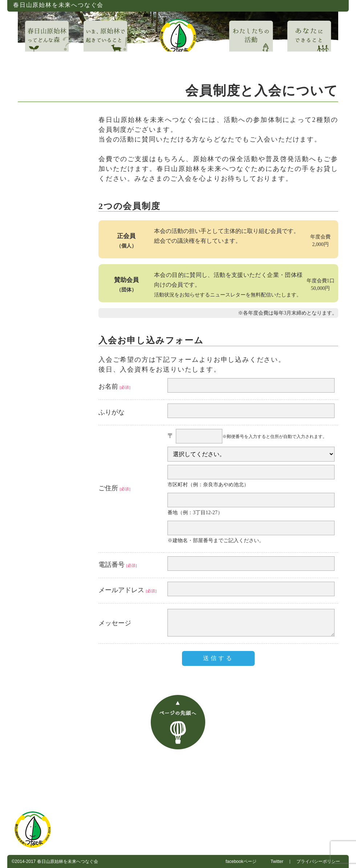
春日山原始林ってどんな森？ (81, 765)
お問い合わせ (74, 785)
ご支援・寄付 (160, 785)
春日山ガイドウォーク (274, 775)
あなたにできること (318, 765)
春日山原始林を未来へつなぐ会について (103, 775)
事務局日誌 (218, 775)
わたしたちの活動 (257, 765)
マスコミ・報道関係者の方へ (264, 785)
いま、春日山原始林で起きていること (175, 765)
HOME (23, 765)
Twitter (277, 861)
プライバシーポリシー (318, 861)
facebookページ (241, 861)
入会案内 (117, 785)
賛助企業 (203, 785)
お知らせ (177, 775)
